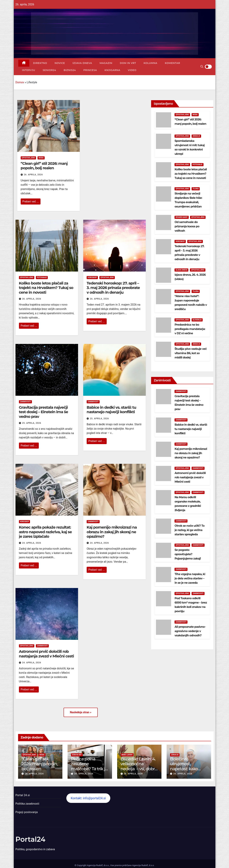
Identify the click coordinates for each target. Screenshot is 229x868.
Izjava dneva (82, 63)
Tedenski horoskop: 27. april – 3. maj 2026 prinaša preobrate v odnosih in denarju (113, 288)
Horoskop (92, 278)
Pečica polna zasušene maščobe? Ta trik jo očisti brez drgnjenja (89, 769)
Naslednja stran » (81, 712)
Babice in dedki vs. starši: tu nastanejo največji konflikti (111, 410)
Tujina (196, 189)
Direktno (40, 63)
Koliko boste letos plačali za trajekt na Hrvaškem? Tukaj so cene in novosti (46, 288)
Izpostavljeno (28, 158)
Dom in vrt (128, 63)
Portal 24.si (23, 795)
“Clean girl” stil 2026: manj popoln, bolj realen (44, 166)
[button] (202, 67)
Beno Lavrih (127, 755)
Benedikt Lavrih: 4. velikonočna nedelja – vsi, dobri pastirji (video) (138, 766)
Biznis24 (70, 70)
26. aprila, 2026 (33, 175)
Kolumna (150, 63)
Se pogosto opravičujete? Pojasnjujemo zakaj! (188, 554)
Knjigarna (112, 70)
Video (132, 70)
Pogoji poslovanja (27, 812)
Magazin (106, 63)
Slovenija (197, 320)
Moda (41, 158)
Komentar (172, 63)
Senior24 (49, 70)
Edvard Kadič (182, 217)
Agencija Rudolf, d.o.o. (143, 865)
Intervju (29, 70)
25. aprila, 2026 (32, 423)
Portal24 (30, 839)
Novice (60, 63)
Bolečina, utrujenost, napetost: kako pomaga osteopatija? (184, 769)
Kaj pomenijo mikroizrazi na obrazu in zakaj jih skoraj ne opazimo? (112, 532)
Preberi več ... (31, 201)
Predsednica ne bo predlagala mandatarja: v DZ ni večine (190, 329)
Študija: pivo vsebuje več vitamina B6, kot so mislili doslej (191, 353)
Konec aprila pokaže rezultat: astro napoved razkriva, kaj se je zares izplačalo (45, 532)
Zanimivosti (25, 402)
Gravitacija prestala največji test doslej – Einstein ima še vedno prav (44, 412)
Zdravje (196, 136)
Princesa (90, 70)
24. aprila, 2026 (32, 543)
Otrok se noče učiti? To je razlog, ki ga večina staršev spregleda (190, 530)
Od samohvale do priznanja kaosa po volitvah (187, 226)
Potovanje (42, 278)
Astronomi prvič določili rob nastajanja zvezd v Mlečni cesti (46, 654)
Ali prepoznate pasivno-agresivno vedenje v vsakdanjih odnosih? (190, 631)
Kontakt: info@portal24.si (88, 798)
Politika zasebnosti (27, 804)
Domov (20, 82)
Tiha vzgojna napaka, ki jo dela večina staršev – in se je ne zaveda (190, 578)
